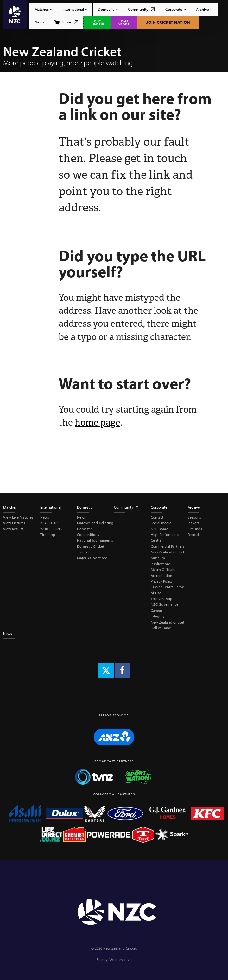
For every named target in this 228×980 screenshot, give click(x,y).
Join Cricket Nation (168, 22)
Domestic (108, 9)
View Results (13, 529)
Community (141, 9)
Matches (43, 9)
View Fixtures (14, 523)
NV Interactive (120, 960)
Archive (204, 9)
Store (66, 22)
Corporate (176, 9)
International (75, 9)
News (39, 22)
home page (98, 422)
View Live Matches (18, 517)
